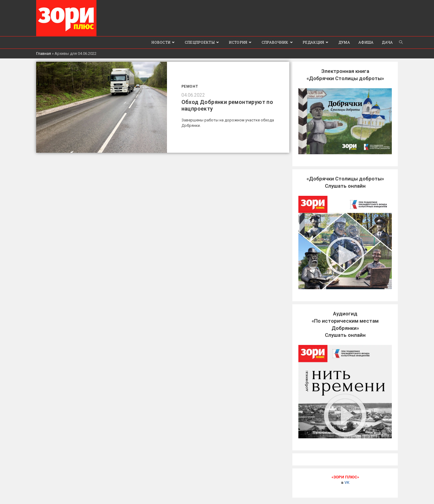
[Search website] (401, 42)
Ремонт (190, 86)
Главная (44, 53)
